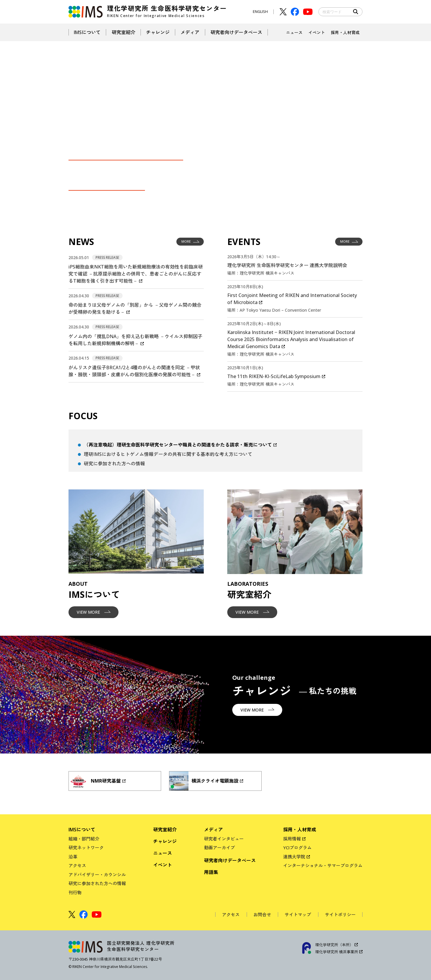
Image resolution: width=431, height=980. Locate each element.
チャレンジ (165, 841)
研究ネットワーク (86, 848)
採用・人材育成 (300, 830)
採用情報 (292, 839)
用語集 (211, 872)
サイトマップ (298, 915)
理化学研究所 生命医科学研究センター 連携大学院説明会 (287, 265)
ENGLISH (260, 11)
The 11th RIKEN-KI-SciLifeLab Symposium (274, 376)
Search (356, 12)
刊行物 (75, 892)
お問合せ (262, 915)
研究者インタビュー (224, 839)
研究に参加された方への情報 (114, 464)
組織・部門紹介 (84, 839)
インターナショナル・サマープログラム (323, 865)
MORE (190, 242)
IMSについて (82, 830)
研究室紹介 (165, 830)
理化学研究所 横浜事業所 (337, 952)
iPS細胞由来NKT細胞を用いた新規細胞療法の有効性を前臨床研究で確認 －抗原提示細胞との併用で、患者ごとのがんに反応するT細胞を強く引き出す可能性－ (136, 274)
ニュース (163, 853)
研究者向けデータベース (230, 860)
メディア (213, 830)
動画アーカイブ (219, 848)
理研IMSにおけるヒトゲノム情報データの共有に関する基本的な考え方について (168, 454)
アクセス (77, 865)
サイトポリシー (340, 915)
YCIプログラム (297, 848)
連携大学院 (294, 857)
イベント (163, 865)
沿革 (73, 857)
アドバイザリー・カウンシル (97, 875)
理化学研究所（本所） (334, 945)
